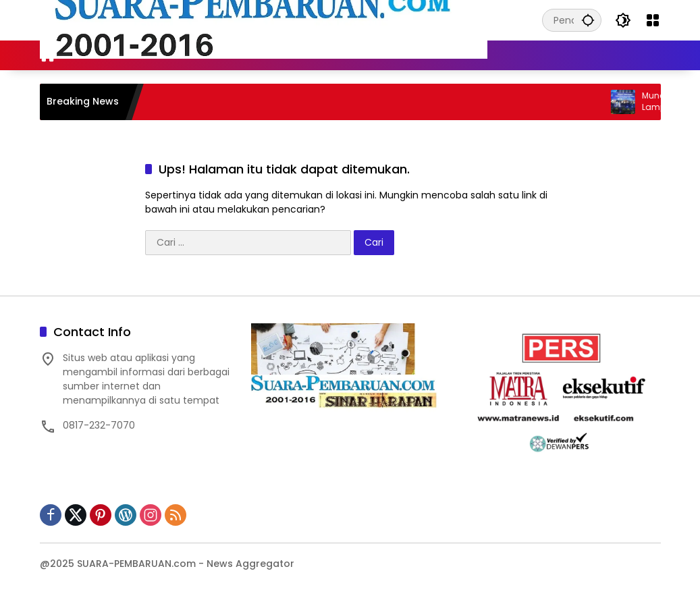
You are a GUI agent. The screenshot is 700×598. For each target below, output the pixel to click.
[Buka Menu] (653, 20)
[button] (588, 20)
